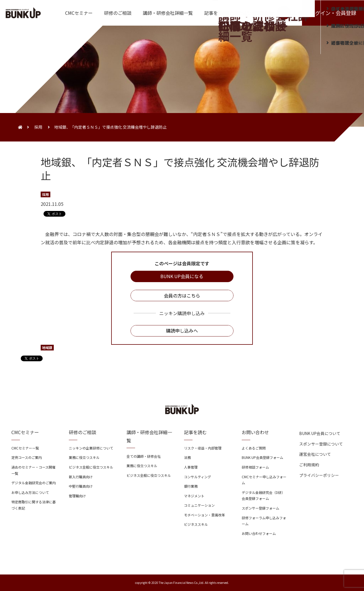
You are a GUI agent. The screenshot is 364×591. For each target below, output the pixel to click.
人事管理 (191, 467)
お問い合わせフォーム (259, 533)
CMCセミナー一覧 (25, 448)
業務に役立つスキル (84, 457)
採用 (38, 127)
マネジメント (194, 496)
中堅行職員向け (81, 486)
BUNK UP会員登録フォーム (262, 457)
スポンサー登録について (321, 444)
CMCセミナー (79, 13)
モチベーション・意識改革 (204, 515)
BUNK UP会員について (320, 433)
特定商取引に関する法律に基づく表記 (34, 505)
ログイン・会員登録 (333, 13)
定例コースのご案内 (27, 457)
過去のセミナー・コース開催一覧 (33, 470)
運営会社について (315, 454)
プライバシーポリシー (319, 475)
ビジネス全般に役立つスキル (91, 467)
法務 (187, 457)
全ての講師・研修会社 (144, 456)
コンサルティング (197, 477)
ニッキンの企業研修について (91, 448)
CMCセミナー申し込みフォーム (264, 480)
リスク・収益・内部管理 (203, 448)
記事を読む (216, 13)
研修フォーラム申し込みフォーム (264, 521)
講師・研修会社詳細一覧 (168, 13)
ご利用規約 (309, 465)
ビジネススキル (196, 524)
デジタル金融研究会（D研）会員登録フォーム (263, 495)
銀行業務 (191, 486)
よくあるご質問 (254, 448)
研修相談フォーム (255, 467)
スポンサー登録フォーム (260, 508)
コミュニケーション (199, 505)
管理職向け (77, 496)
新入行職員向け (81, 477)
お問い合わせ (252, 13)
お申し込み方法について (30, 492)
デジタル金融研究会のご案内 (34, 483)
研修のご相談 (118, 13)
